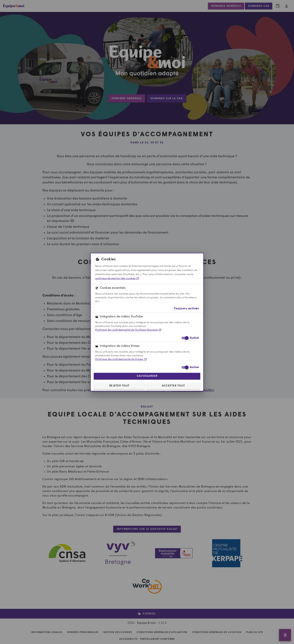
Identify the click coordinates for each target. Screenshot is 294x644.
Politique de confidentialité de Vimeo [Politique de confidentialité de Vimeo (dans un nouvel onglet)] (121, 359)
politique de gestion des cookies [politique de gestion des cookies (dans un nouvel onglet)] (117, 279)
